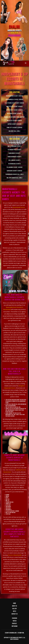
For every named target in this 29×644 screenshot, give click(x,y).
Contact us (14, 614)
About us (14, 606)
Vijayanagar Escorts (15, 164)
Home (14, 603)
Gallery (14, 609)
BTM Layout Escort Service (15, 110)
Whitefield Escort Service (14, 107)
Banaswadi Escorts (14, 153)
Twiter (14, 621)
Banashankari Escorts (15, 157)
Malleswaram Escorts (14, 146)
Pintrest (14, 624)
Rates (15, 611)
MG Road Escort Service (14, 114)
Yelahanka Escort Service (15, 167)
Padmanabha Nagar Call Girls (15, 174)
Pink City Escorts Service (15, 128)
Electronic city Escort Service (14, 103)
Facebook (14, 618)
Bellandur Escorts (14, 160)
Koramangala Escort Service (15, 100)
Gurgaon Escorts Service (15, 171)
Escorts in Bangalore (11, 633)
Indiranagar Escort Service (15, 96)
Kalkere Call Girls (14, 131)
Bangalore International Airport (14, 117)
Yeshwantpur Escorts (14, 150)
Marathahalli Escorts (19, 207)
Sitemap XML (21, 633)
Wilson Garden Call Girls (15, 178)
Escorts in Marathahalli (15, 555)
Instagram (14, 626)
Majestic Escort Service (14, 121)
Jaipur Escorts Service (14, 124)
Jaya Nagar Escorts (15, 143)
